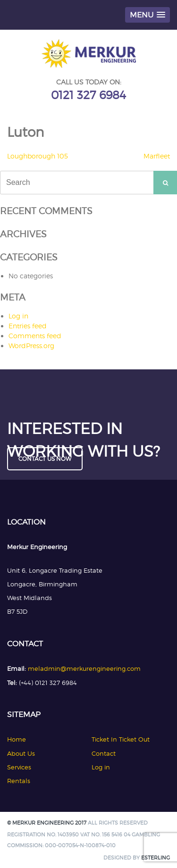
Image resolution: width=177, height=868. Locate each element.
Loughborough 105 (38, 156)
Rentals (19, 781)
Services (19, 767)
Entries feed (28, 326)
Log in (18, 316)
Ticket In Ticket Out (121, 739)
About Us (21, 753)
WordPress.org (31, 346)
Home (17, 739)
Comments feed (35, 336)
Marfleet (157, 156)
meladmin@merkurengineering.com (84, 668)
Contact (104, 753)
